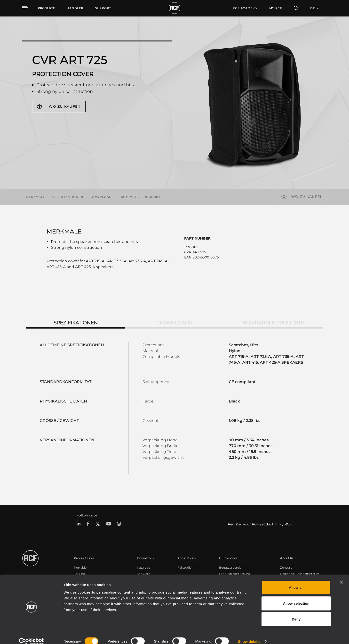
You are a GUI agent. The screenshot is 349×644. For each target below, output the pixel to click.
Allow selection (296, 596)
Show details (249, 634)
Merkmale (36, 197)
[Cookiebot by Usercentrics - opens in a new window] (31, 635)
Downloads (102, 197)
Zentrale (286, 567)
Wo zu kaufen (65, 106)
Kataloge (143, 567)
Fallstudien (185, 567)
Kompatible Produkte (142, 197)
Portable (80, 567)
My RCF (276, 8)
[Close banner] (341, 575)
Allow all (296, 580)
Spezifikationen (68, 197)
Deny (296, 612)
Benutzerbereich (231, 567)
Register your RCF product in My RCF (260, 524)
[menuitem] (75, 8)
